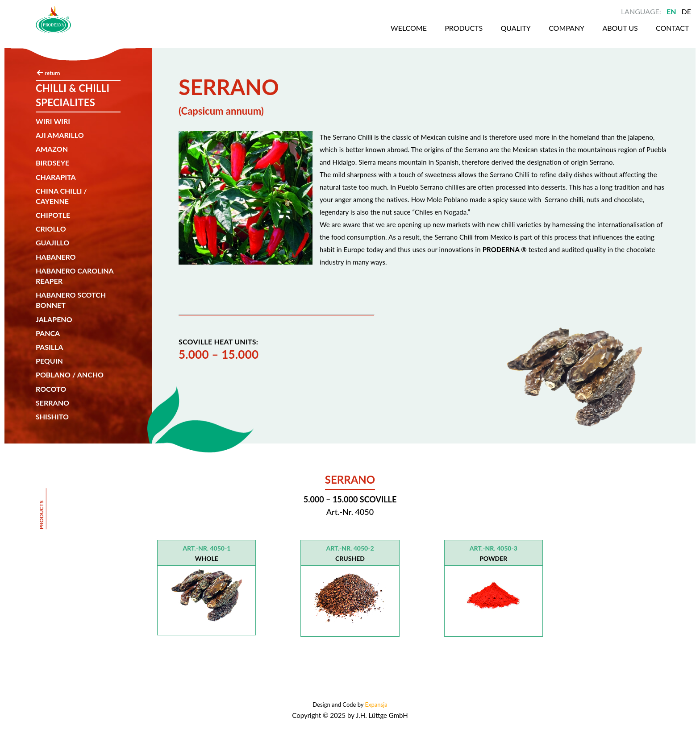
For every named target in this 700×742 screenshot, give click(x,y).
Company (537, 35)
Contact (646, 35)
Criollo (51, 229)
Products (431, 35)
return (52, 73)
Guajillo (52, 242)
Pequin (49, 361)
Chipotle (53, 215)
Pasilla (49, 347)
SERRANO (52, 403)
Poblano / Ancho (70, 375)
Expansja (376, 705)
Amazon (52, 149)
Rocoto (51, 389)
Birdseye (52, 163)
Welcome (374, 35)
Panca (48, 333)
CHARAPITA (56, 177)
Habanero (56, 257)
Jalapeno (54, 319)
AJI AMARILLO (60, 135)
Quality (484, 35)
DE (686, 11)
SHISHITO (52, 417)
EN (671, 11)
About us (592, 35)
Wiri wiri (53, 121)
